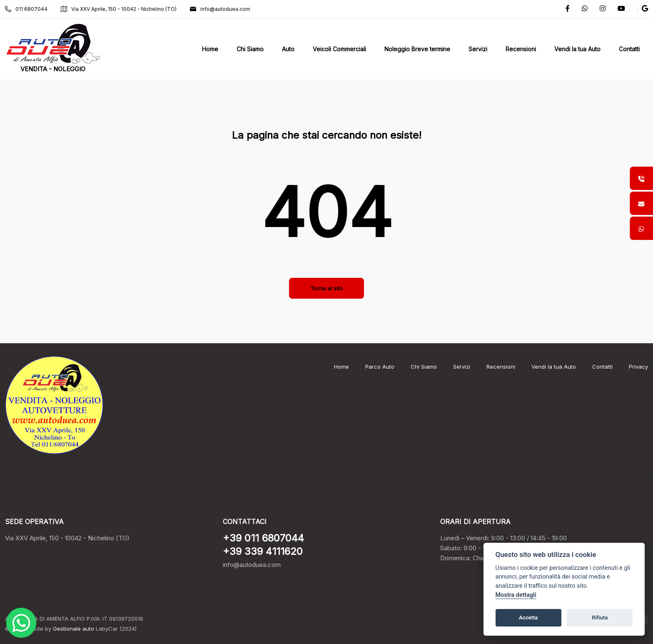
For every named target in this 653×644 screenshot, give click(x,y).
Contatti (602, 367)
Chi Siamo (424, 367)
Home (341, 367)
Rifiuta (600, 618)
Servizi (462, 367)
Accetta (528, 618)
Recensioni (501, 367)
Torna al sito (326, 288)
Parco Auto (380, 367)
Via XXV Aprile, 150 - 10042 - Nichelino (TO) (119, 9)
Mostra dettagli (516, 595)
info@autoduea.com (220, 9)
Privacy (638, 367)
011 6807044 (26, 9)
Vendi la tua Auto (554, 367)
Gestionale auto (74, 629)
